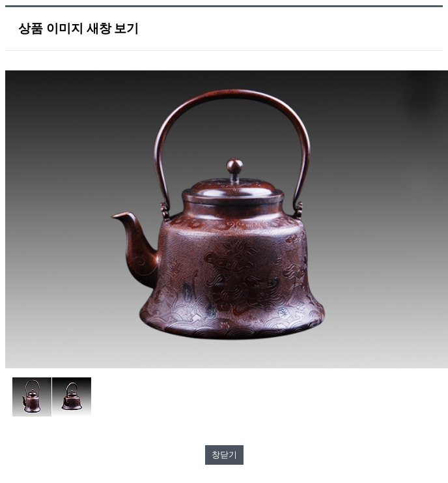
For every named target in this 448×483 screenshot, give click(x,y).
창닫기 (224, 455)
